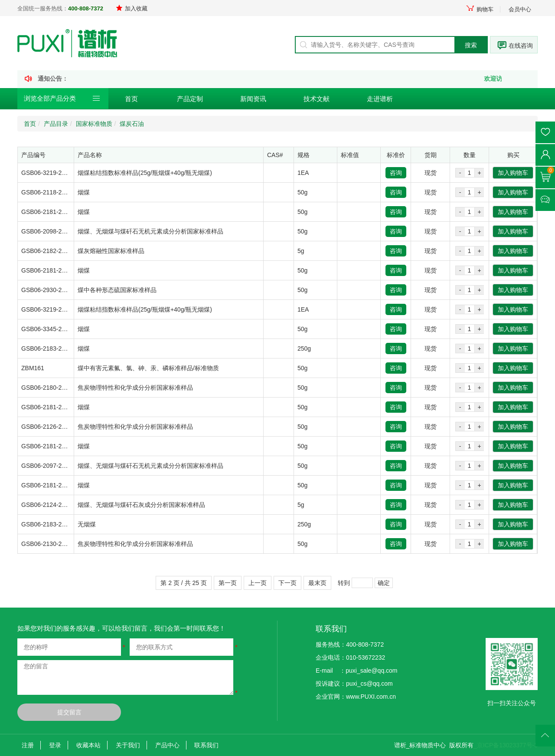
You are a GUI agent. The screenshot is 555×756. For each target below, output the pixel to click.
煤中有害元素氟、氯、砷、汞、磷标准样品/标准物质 (148, 368)
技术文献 (317, 99)
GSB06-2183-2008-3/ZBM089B (64, 348)
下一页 (287, 583)
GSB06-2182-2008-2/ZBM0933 (63, 251)
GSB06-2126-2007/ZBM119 (59, 427)
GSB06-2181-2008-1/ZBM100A (64, 407)
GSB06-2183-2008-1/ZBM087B (64, 524)
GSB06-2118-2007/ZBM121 (59, 192)
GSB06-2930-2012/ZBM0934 (60, 290)
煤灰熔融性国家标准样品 (111, 251)
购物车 (480, 9)
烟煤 (84, 192)
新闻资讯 (253, 99)
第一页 (228, 583)
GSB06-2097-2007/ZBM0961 (60, 466)
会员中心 (520, 9)
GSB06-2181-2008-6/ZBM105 (62, 446)
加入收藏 (132, 8)
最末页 (317, 583)
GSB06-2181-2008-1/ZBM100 (62, 270)
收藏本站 (88, 745)
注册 (28, 745)
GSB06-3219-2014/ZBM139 (59, 309)
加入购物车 (513, 173)
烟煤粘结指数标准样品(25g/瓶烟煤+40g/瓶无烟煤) (145, 173)
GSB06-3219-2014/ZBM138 (59, 173)
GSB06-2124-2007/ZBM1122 (60, 505)
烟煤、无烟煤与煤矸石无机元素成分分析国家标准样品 (150, 231)
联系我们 (206, 745)
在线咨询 (521, 46)
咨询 (396, 173)
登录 (55, 745)
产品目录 (56, 124)
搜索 (471, 45)
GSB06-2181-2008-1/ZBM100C (64, 212)
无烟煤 (87, 524)
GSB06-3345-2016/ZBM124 (59, 329)
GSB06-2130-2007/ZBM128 (59, 544)
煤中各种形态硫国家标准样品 (117, 290)
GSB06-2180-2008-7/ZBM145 (62, 388)
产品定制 (190, 99)
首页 (131, 99)
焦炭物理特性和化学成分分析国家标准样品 (135, 388)
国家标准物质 (94, 124)
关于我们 (128, 745)
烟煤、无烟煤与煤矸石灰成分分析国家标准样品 (141, 505)
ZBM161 (33, 368)
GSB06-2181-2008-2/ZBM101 (62, 485)
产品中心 (167, 745)
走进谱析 (380, 99)
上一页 (258, 583)
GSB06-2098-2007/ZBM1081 (60, 231)
